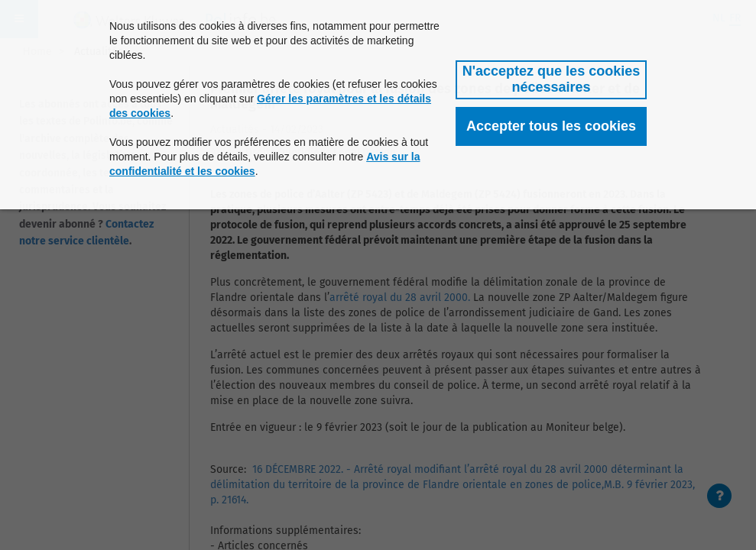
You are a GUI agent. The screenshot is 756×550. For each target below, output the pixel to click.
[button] (551, 80)
